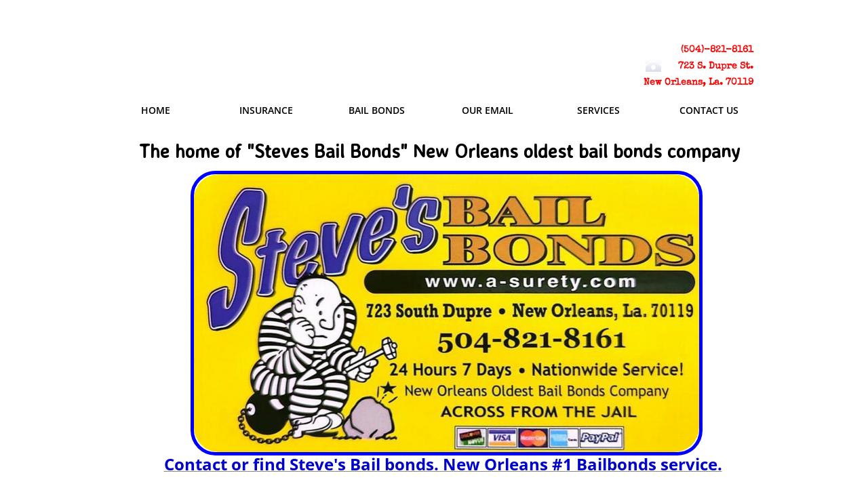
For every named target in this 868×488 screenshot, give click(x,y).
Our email (488, 110)
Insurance (266, 110)
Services (598, 110)
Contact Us (709, 110)
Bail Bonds (377, 110)
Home (156, 110)
